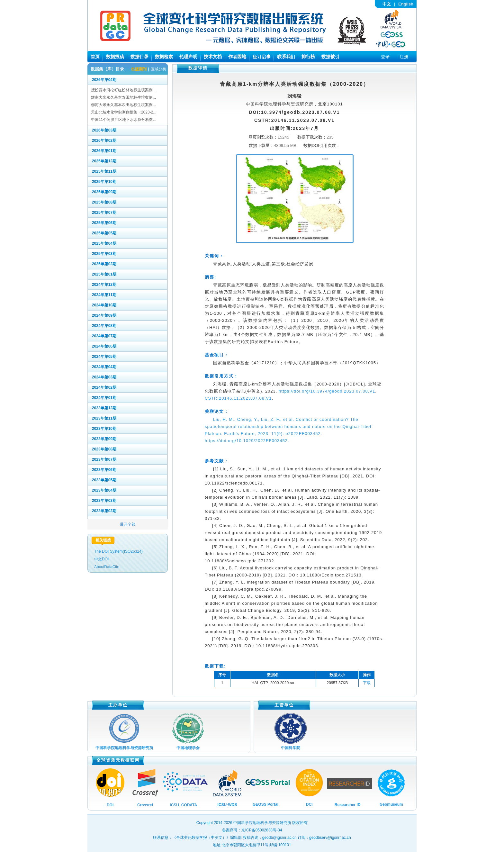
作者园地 (237, 57)
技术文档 (213, 57)
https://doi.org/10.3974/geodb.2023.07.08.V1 (327, 391)
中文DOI (101, 559)
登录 (385, 57)
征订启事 (262, 57)
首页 (95, 57)
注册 (404, 57)
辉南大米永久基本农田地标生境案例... (123, 97)
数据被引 (330, 57)
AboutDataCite (107, 567)
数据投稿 (115, 57)
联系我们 (286, 57)
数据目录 (139, 57)
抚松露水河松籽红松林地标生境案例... (123, 90)
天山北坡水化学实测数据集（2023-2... (124, 112)
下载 (367, 683)
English (406, 4)
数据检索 (164, 57)
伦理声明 (188, 57)
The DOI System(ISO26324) (118, 551)
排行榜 (308, 57)
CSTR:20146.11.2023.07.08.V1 (238, 398)
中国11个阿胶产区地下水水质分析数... (124, 120)
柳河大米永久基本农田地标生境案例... (123, 105)
